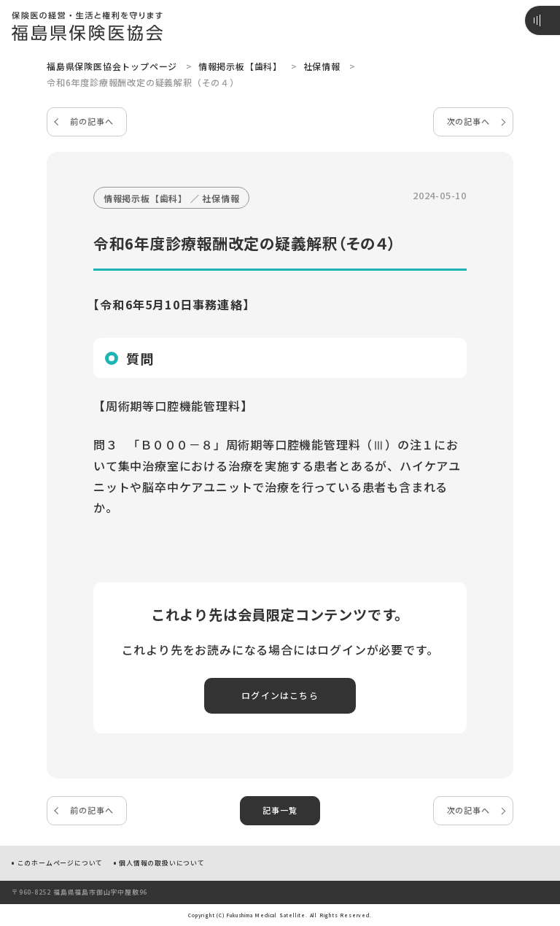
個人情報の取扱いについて (162, 863)
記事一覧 (280, 810)
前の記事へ (92, 121)
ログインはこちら (280, 695)
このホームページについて (61, 863)
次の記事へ (468, 121)
